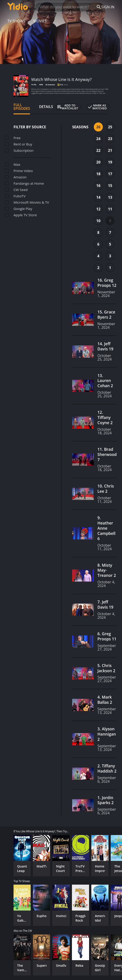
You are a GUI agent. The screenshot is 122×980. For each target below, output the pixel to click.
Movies (40, 21)
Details (46, 107)
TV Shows (16, 21)
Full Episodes (22, 107)
